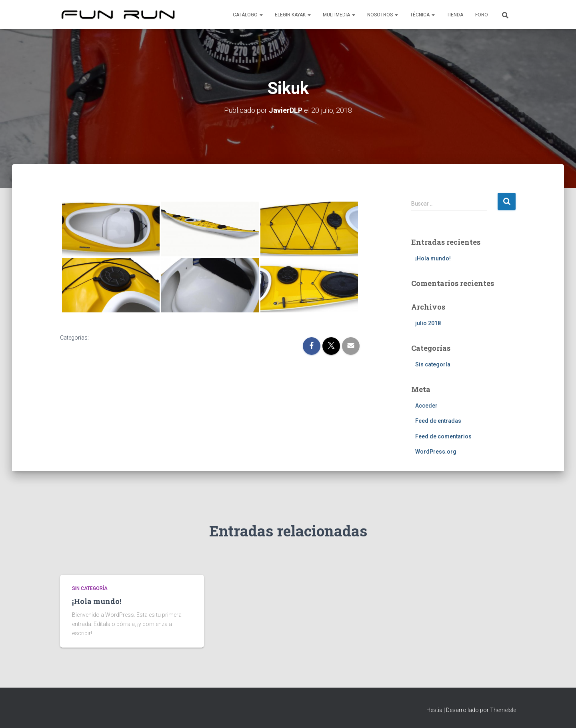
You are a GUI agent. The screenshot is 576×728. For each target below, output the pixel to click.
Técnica (422, 15)
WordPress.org (436, 452)
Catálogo (248, 15)
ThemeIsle (503, 710)
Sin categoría (433, 364)
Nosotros (383, 15)
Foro (482, 15)
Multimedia (339, 15)
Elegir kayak (293, 15)
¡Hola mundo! (433, 258)
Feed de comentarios (443, 436)
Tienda (455, 15)
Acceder (426, 406)
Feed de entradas (438, 421)
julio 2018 (428, 323)
